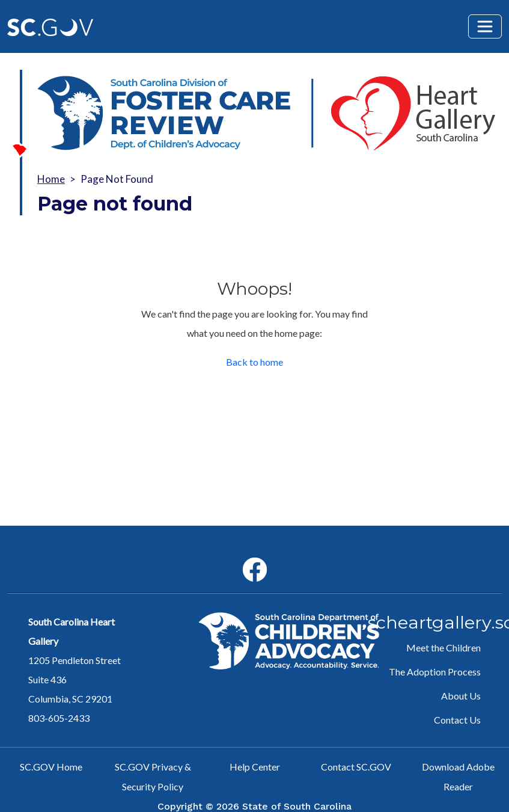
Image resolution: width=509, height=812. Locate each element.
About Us (461, 696)
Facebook (245, 558)
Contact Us (457, 720)
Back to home (254, 362)
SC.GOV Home (51, 767)
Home (51, 179)
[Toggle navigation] (485, 26)
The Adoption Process (435, 672)
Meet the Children (443, 647)
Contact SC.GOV (356, 767)
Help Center (255, 767)
